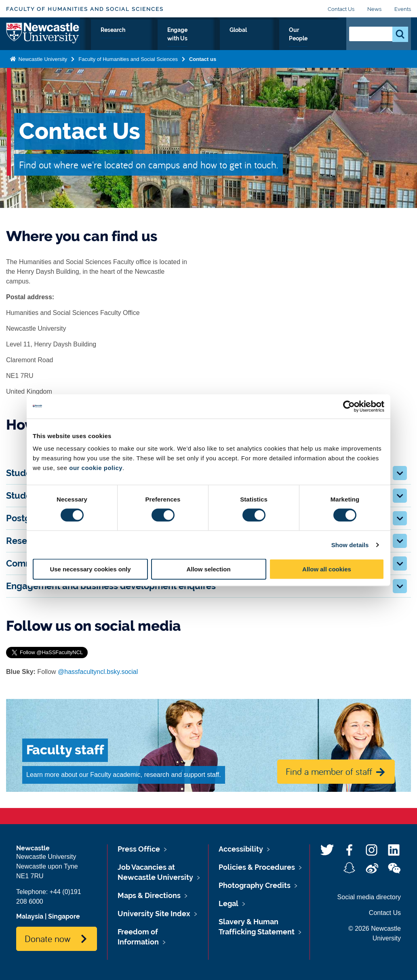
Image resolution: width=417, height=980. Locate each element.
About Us (102, 39)
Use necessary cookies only (90, 569)
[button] (400, 473)
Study (138, 39)
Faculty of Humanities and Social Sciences (85, 9)
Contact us (203, 66)
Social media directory (369, 897)
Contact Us (341, 9)
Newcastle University (42, 66)
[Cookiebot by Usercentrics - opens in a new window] (349, 406)
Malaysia (30, 916)
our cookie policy (96, 468)
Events (403, 9)
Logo (43, 37)
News (374, 9)
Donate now (47, 938)
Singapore (64, 916)
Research (175, 39)
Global (275, 39)
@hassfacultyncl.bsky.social (98, 672)
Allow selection (208, 569)
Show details (350, 545)
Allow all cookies (327, 569)
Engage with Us (227, 39)
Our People (316, 39)
